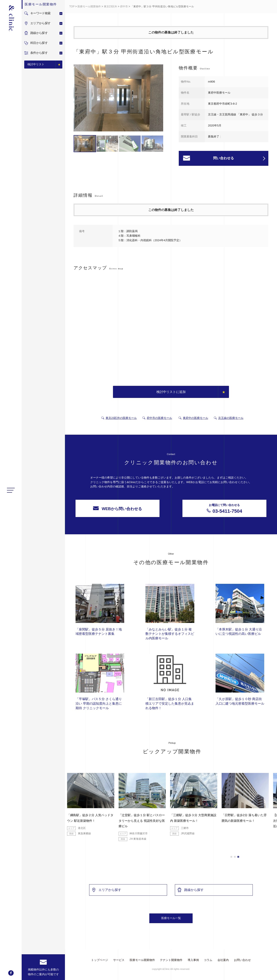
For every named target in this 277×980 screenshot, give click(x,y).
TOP (72, 6)
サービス (119, 960)
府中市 (124, 6)
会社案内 (223, 960)
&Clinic (11, 18)
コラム (208, 960)
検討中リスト (36, 64)
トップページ (100, 960)
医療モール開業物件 (89, 6)
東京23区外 (110, 6)
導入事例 (193, 960)
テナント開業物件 (171, 960)
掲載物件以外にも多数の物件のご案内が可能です (43, 972)
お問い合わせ (242, 960)
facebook (11, 973)
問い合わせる (239, 158)
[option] (118, 99)
